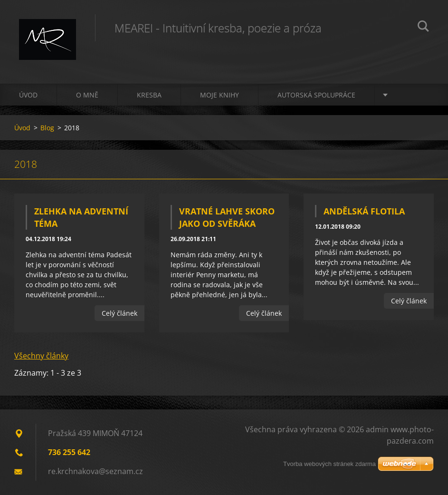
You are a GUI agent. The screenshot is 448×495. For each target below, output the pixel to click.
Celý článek (119, 313)
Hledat (423, 28)
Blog (47, 128)
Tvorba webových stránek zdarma (329, 464)
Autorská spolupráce (316, 95)
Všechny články (41, 356)
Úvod (28, 95)
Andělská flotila (364, 211)
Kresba (149, 95)
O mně (87, 95)
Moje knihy (219, 95)
